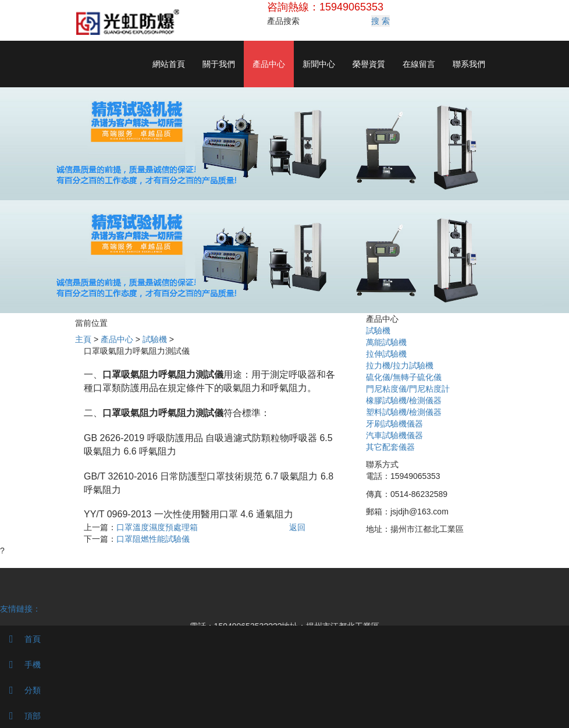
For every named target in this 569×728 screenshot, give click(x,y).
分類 (20, 690)
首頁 (20, 639)
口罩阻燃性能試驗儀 (153, 539)
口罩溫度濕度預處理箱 (157, 527)
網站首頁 (169, 64)
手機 (20, 665)
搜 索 (380, 21)
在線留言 (419, 64)
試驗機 (155, 339)
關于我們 (219, 64)
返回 (297, 527)
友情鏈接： (20, 609)
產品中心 (269, 64)
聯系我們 (469, 64)
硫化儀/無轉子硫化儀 (404, 377)
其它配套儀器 (390, 447)
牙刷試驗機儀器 (394, 424)
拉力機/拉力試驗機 (400, 365)
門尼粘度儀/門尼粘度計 (408, 389)
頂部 (20, 716)
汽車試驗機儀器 (394, 435)
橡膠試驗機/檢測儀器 (404, 400)
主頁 (83, 339)
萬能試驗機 (386, 342)
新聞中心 (319, 64)
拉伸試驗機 (386, 354)
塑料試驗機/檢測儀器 (404, 412)
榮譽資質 (369, 64)
